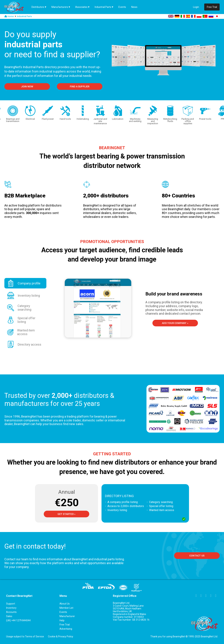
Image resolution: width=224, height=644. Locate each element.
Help (62, 620)
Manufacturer (67, 616)
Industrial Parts (103, 7)
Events (122, 7)
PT (205, 16)
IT (183, 16)
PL (199, 16)
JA (217, 16)
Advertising (66, 629)
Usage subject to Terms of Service (25, 636)
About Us (65, 604)
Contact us (197, 556)
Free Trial (212, 7)
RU (211, 16)
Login (196, 7)
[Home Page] (17, 7)
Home (11, 16)
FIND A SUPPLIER (80, 86)
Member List (66, 608)
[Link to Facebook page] (196, 596)
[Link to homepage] (6, 16)
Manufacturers (60, 7)
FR (193, 16)
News (134, 7)
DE (177, 16)
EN (171, 16)
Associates (81, 7)
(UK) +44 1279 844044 (18, 620)
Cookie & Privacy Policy (61, 636)
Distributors (38, 7)
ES (188, 16)
